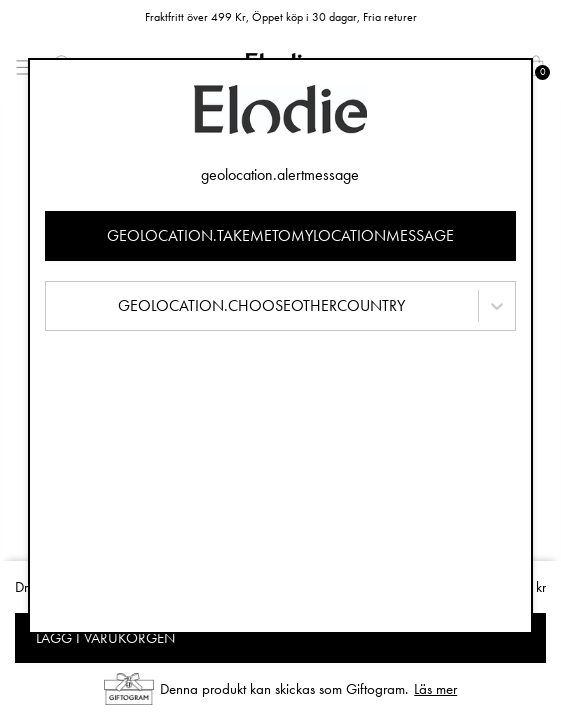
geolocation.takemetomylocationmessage (280, 235)
